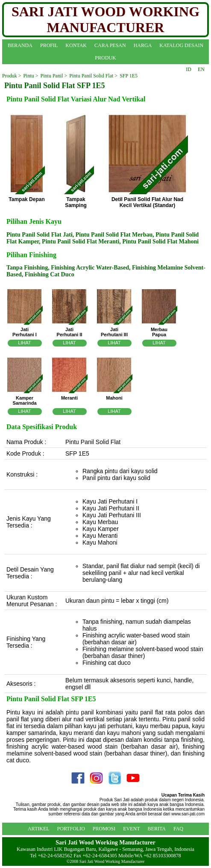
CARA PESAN (110, 45)
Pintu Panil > (54, 76)
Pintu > (31, 76)
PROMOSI (104, 829)
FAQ (178, 829)
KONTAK (76, 45)
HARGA (143, 45)
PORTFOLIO (71, 829)
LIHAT (24, 343)
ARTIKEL (39, 829)
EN (201, 69)
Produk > (12, 76)
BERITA (157, 829)
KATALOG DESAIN (181, 45)
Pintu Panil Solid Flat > (93, 76)
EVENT (131, 829)
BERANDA (20, 45)
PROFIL (49, 45)
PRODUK (105, 58)
